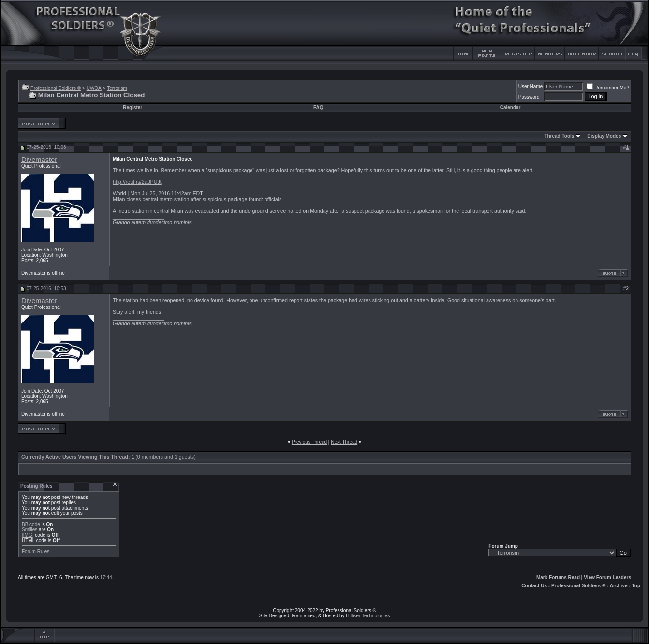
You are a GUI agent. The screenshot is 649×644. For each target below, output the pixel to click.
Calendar (510, 108)
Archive (619, 586)
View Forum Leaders (607, 578)
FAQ (318, 108)
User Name (531, 86)
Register (133, 108)
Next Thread (344, 442)
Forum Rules (36, 551)
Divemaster (39, 160)
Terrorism (117, 88)
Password (529, 97)
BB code (31, 524)
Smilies (29, 530)
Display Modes (604, 136)
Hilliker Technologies (368, 616)
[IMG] (28, 535)
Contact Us (534, 586)
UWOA (94, 88)
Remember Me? (608, 88)
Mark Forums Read (558, 578)
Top (636, 586)
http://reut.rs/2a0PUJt (137, 182)
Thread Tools (559, 136)
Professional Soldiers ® (56, 88)
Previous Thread (309, 442)
